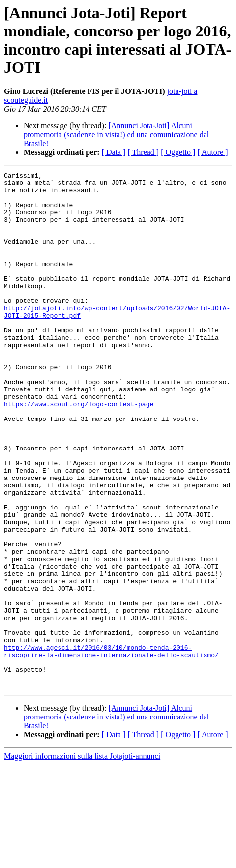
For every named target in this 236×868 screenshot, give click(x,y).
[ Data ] (114, 152)
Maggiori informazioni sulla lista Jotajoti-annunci (82, 859)
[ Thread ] (144, 152)
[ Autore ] (212, 152)
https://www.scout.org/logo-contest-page (79, 451)
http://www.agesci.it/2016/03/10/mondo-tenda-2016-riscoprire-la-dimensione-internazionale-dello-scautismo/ (111, 748)
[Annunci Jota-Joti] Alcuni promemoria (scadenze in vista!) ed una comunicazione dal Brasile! (116, 135)
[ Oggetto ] (178, 152)
